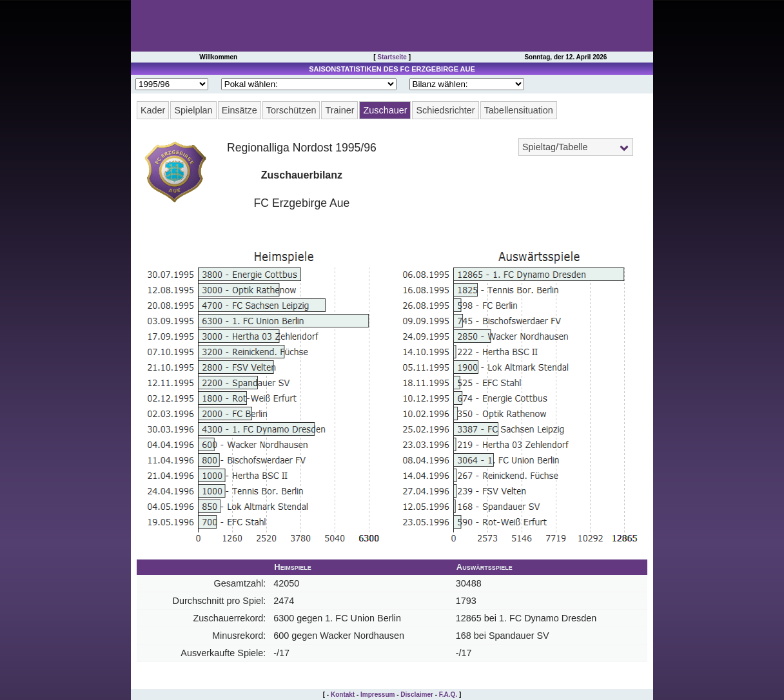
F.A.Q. (448, 695)
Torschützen (291, 110)
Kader (153, 110)
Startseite (392, 57)
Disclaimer (417, 695)
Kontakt (343, 695)
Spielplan (193, 110)
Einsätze (240, 110)
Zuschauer (385, 110)
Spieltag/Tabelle (555, 147)
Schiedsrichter (445, 110)
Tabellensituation (519, 110)
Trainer (339, 110)
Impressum (377, 695)
